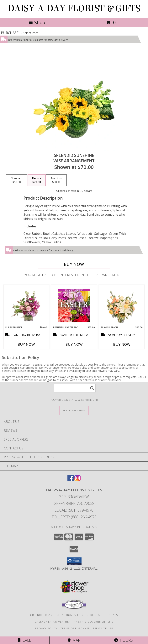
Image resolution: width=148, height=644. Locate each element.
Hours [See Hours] (123, 640)
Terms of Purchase (75, 628)
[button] (74, 561)
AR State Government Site (94, 622)
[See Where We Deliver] (74, 410)
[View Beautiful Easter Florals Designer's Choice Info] (74, 305)
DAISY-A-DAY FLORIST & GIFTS (74, 9)
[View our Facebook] (71, 480)
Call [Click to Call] (25, 640)
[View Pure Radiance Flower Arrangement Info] (26, 305)
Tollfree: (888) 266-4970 (74, 517)
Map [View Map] (74, 640)
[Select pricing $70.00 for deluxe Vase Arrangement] (37, 180)
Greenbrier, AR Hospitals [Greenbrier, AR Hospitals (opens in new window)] (99, 615)
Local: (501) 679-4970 (74, 510)
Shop (37, 22)
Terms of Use (103, 628)
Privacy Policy (46, 628)
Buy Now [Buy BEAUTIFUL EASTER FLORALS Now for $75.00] (74, 344)
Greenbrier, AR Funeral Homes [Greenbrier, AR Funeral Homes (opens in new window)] (53, 615)
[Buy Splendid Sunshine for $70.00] (74, 264)
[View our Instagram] (77, 480)
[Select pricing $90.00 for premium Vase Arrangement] (56, 180)
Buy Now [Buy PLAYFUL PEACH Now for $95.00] (122, 344)
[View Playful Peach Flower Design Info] (122, 305)
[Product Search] (75, 388)
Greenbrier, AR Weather (53, 622)
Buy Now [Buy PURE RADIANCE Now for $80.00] (26, 344)
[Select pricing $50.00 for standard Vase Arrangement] (17, 180)
